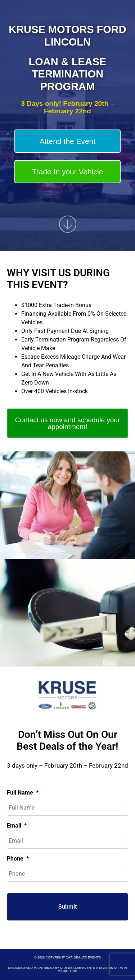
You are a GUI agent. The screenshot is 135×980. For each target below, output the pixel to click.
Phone (18, 859)
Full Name (23, 793)
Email (17, 826)
